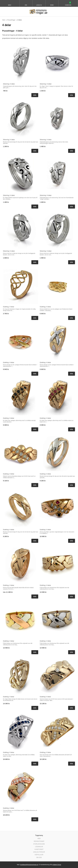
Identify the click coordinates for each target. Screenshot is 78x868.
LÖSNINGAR (39, 847)
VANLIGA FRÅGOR (39, 852)
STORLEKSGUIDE (39, 844)
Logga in (39, 5)
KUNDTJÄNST (39, 849)
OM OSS (39, 858)
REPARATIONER (39, 841)
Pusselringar (12, 20)
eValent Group (57, 865)
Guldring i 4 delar (9, 307)
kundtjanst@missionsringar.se (29, 865)
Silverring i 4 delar (9, 84)
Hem (4, 20)
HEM (39, 839)
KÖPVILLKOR (39, 855)
